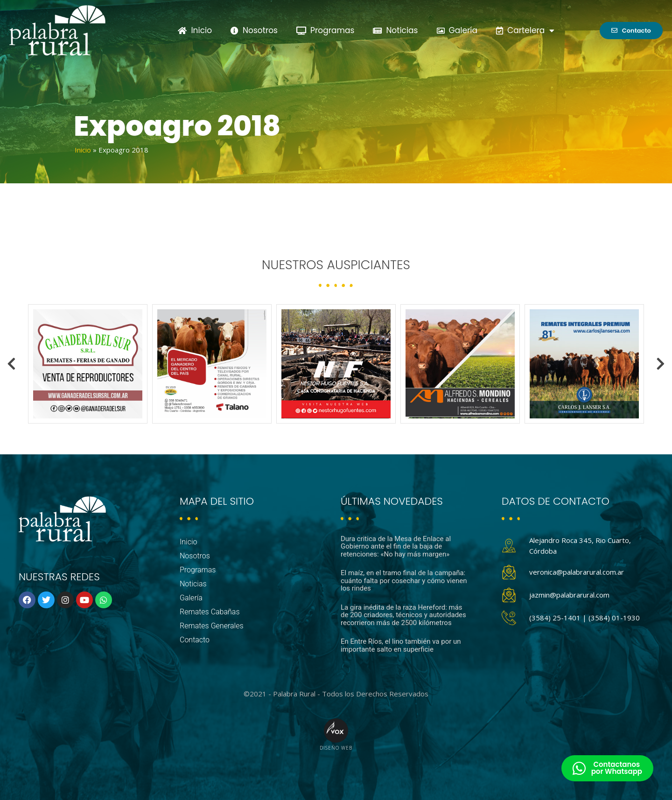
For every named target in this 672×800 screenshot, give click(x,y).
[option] (88, 364)
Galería (457, 30)
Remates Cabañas (210, 612)
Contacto (195, 640)
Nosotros (254, 30)
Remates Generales (212, 626)
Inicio (195, 30)
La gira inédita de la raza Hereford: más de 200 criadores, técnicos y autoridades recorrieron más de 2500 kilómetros (403, 615)
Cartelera (525, 31)
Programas (325, 30)
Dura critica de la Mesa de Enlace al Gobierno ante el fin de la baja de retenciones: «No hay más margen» (396, 546)
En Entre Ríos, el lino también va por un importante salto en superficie (401, 645)
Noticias (395, 30)
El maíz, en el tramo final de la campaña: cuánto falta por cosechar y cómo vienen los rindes (404, 581)
